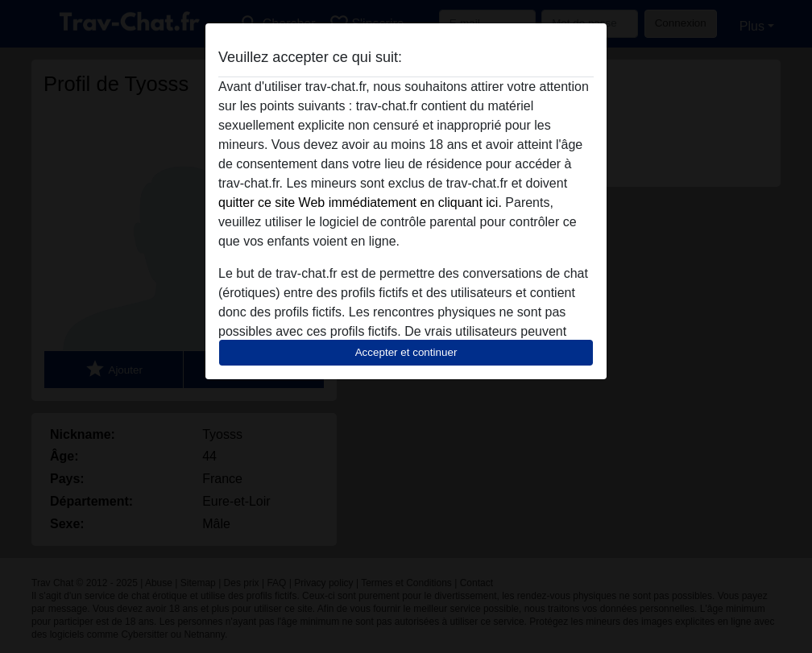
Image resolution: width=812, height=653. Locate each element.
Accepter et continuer (406, 352)
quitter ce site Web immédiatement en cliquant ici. (360, 203)
